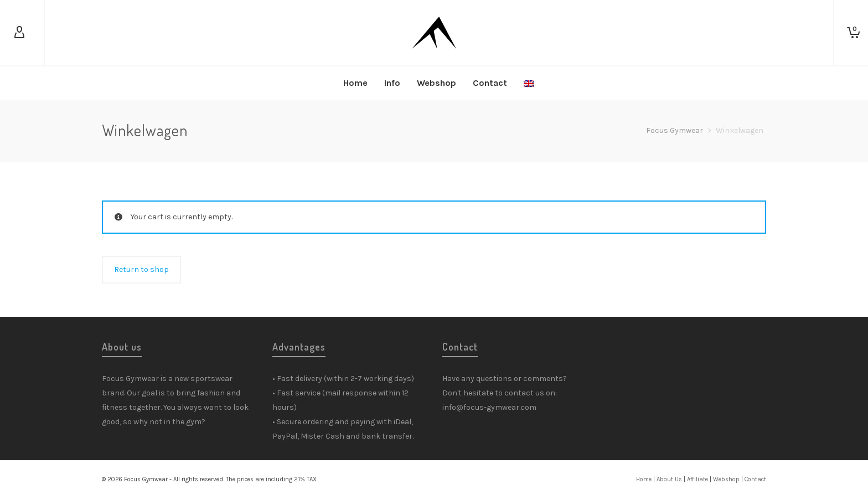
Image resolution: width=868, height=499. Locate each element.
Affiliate (697, 479)
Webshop (726, 479)
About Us (669, 479)
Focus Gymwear (675, 130)
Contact (755, 479)
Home (644, 479)
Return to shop (141, 269)
